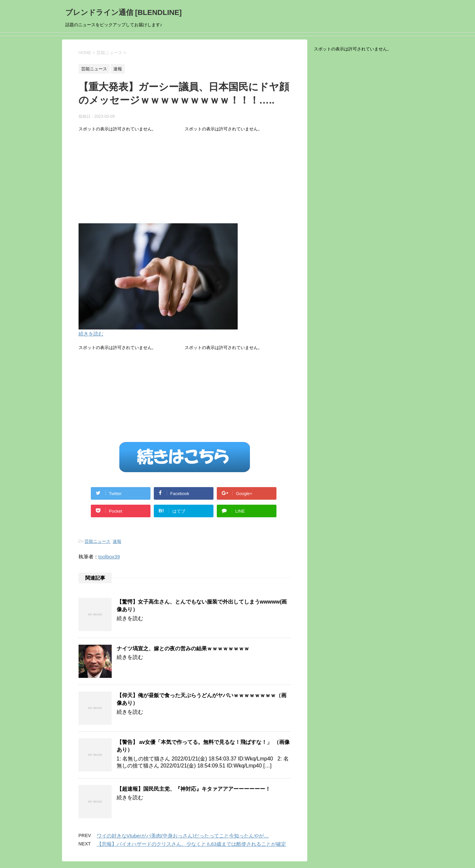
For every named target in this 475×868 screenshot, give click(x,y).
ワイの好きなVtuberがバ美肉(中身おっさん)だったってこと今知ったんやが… (183, 836)
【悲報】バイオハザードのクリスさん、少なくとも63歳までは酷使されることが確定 (192, 844)
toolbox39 (109, 557)
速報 (117, 541)
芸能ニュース (97, 541)
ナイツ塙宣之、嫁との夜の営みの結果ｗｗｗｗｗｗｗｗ (183, 649)
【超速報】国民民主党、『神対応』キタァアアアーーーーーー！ (194, 789)
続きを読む (91, 334)
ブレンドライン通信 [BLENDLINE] (124, 12)
